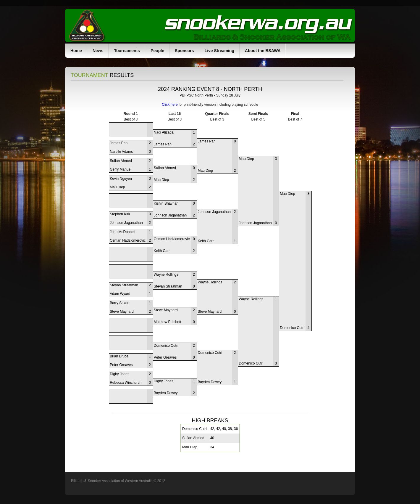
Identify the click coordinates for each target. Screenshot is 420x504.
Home (76, 51)
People (157, 51)
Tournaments (127, 51)
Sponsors (184, 51)
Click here (170, 105)
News (98, 51)
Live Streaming (219, 51)
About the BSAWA (263, 51)
